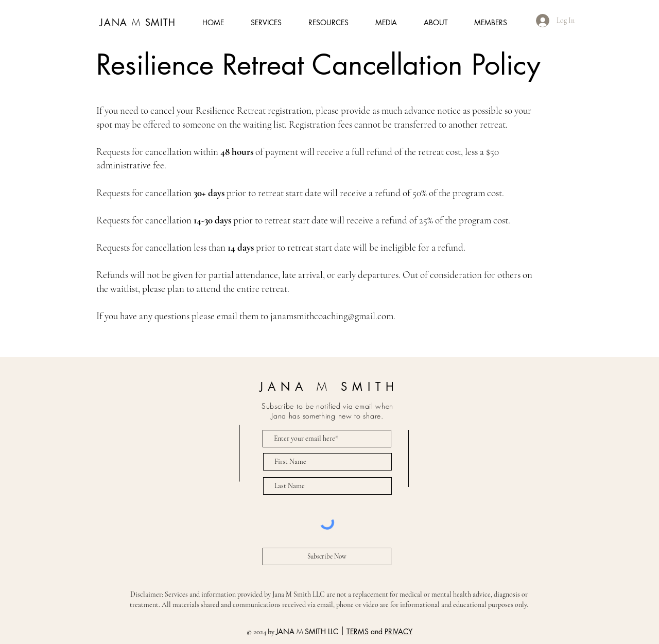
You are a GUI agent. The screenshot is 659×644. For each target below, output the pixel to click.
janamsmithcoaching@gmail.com (332, 316)
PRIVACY (398, 631)
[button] (573, 29)
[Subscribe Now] (327, 556)
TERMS (358, 631)
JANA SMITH (138, 22)
